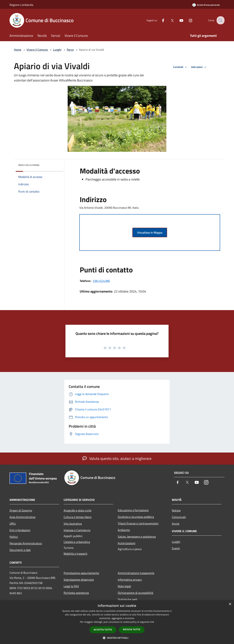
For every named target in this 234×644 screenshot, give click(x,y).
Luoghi (57, 50)
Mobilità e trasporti (76, 554)
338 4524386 (101, 281)
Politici (14, 537)
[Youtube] (178, 20)
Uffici (13, 524)
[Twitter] (169, 20)
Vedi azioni (199, 67)
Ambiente (124, 530)
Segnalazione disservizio (79, 580)
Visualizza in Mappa (150, 232)
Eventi (176, 548)
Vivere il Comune (37, 50)
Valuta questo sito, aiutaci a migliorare (117, 458)
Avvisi (176, 524)
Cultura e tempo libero (78, 517)
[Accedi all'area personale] (206, 5)
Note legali (124, 586)
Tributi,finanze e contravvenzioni (138, 523)
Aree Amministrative (22, 517)
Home (18, 50)
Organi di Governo (21, 510)
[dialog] (117, 622)
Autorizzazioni (127, 543)
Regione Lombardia (21, 5)
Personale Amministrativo (26, 543)
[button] (117, 638)
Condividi (181, 67)
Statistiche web (127, 599)
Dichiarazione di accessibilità (135, 593)
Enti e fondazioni (20, 530)
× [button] (230, 604)
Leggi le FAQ (71, 586)
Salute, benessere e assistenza (137, 537)
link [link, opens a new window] (152, 622)
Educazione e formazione (133, 510)
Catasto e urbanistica (77, 542)
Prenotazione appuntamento (81, 573)
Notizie (176, 510)
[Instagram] (188, 20)
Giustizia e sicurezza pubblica (136, 517)
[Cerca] (220, 20)
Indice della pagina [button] (29, 165)
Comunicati (179, 517)
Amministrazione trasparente (136, 573)
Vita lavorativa (73, 524)
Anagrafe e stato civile (78, 510)
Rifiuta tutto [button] (132, 629)
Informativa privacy (130, 580)
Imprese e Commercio (77, 530)
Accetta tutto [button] (103, 630)
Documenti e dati (20, 550)
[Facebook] (160, 20)
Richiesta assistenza (76, 593)
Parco (70, 50)
